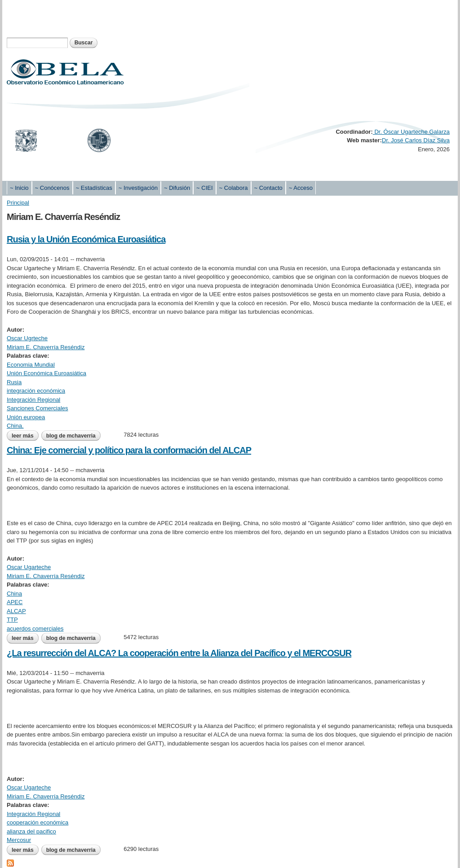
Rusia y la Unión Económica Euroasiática (86, 239)
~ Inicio (19, 188)
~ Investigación (138, 188)
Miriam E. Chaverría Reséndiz (46, 347)
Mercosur (19, 840)
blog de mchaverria (71, 436)
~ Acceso (301, 188)
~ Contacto (268, 188)
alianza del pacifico (31, 831)
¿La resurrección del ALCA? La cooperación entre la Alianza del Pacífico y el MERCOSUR (179, 653)
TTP (12, 620)
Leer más (25, 436)
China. (15, 426)
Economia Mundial (31, 365)
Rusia (14, 382)
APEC (15, 602)
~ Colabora (234, 188)
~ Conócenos (52, 188)
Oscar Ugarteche (29, 567)
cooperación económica (38, 822)
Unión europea (26, 417)
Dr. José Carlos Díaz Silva (416, 140)
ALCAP (16, 611)
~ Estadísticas (94, 188)
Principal (18, 203)
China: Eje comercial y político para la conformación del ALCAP (129, 450)
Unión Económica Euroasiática (46, 373)
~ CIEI (205, 188)
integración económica (36, 391)
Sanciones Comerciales (38, 408)
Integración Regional (33, 400)
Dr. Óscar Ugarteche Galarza (411, 132)
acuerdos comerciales (35, 629)
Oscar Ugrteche (27, 338)
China (14, 594)
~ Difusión (177, 188)
